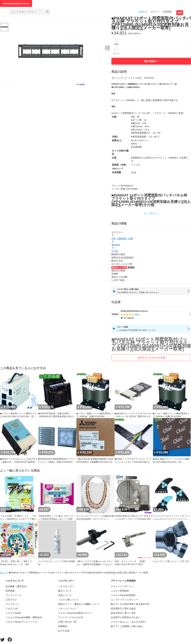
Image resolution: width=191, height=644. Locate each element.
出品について (65, 595)
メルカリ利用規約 (120, 591)
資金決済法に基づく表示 (123, 613)
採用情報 (10, 591)
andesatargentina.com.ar (16, 3)
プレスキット (12, 604)
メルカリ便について (68, 600)
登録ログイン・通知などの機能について (79, 604)
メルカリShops (13, 613)
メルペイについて (67, 608)
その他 (115, 251)
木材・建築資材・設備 (122, 238)
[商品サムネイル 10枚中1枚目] (4, 27)
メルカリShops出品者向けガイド (75, 613)
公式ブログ (11, 600)
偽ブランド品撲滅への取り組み (127, 626)
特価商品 (63, 626)
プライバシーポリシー (122, 586)
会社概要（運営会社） (17, 586)
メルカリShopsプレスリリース (21, 622)
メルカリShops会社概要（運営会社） (25, 617)
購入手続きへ (151, 61)
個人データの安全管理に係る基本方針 (130, 604)
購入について (65, 591)
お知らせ (143, 12)
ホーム (3, 573)
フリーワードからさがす (71, 617)
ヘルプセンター (66, 586)
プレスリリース (14, 595)
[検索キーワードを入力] (27, 12)
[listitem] (151, 314)
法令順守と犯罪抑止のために (126, 617)
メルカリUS (12, 608)
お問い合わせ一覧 (67, 622)
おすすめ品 (64, 631)
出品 (180, 13)
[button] (151, 213)
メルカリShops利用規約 (123, 595)
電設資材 (116, 245)
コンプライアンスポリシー (124, 600)
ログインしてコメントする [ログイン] (151, 358)
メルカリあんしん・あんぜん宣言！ (129, 622)
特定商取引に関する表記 (123, 608)
